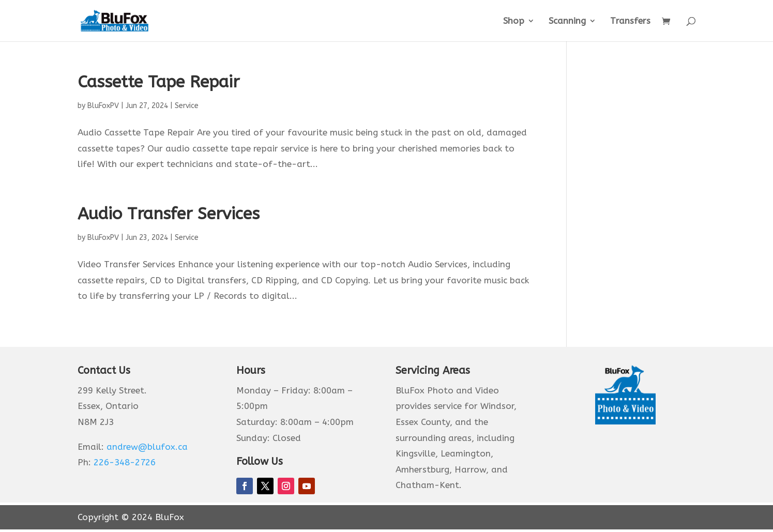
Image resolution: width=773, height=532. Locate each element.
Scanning (567, 21)
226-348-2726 (125, 462)
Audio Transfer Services (169, 214)
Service (187, 106)
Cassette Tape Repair (158, 82)
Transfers (630, 21)
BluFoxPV (103, 106)
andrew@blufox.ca (147, 447)
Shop (514, 21)
